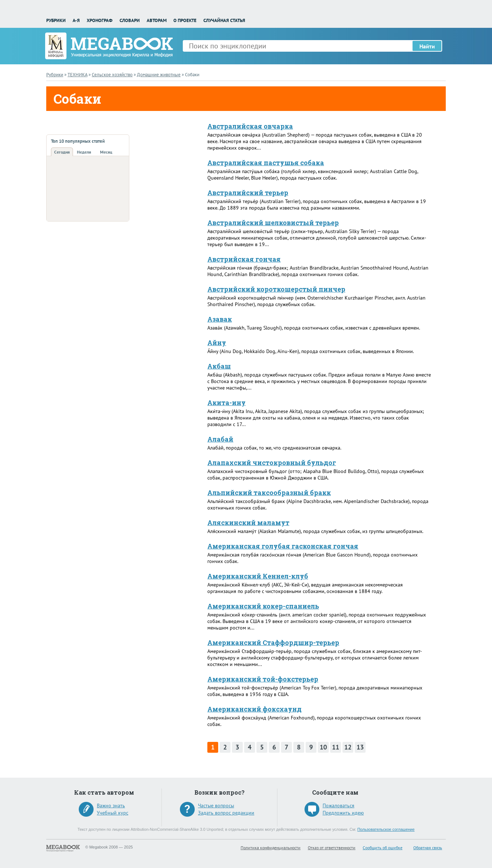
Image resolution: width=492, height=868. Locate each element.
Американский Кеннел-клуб (258, 576)
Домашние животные (159, 75)
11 (336, 747)
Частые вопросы (216, 805)
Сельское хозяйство (112, 75)
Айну (217, 343)
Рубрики (56, 20)
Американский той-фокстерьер (263, 679)
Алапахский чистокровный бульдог (272, 463)
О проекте (185, 20)
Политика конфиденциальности (271, 848)
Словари (130, 20)
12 (348, 747)
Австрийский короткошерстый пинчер (276, 289)
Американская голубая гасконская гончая (283, 546)
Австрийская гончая (244, 259)
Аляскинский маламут (248, 523)
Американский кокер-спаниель (263, 606)
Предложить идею (343, 813)
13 (360, 747)
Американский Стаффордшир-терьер (273, 643)
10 (323, 747)
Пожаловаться (338, 805)
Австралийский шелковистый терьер (273, 223)
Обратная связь (428, 848)
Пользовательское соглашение (386, 829)
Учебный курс (113, 813)
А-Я (76, 20)
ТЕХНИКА (77, 75)
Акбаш (219, 366)
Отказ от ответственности (332, 848)
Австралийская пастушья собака (266, 163)
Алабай (220, 439)
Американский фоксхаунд (254, 709)
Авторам (157, 20)
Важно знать (111, 805)
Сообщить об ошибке (383, 848)
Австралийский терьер (248, 193)
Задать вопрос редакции (226, 813)
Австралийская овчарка (250, 126)
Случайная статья (224, 20)
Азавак (220, 319)
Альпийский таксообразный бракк (269, 493)
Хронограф (100, 20)
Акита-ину (226, 403)
